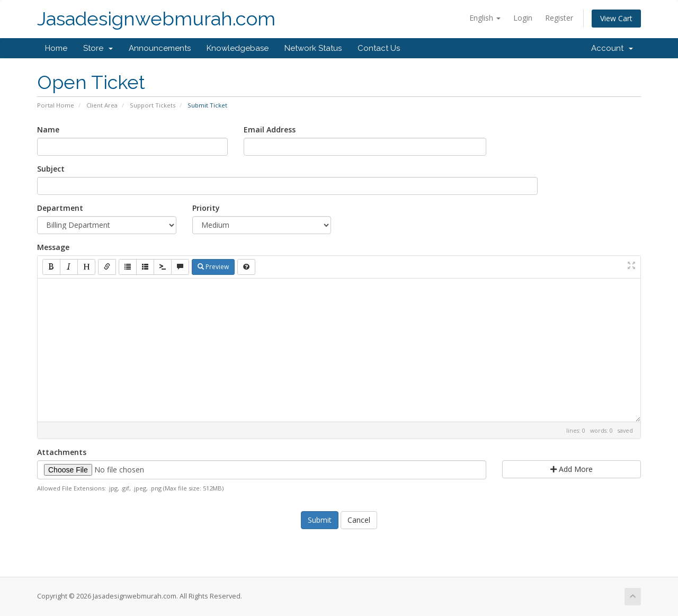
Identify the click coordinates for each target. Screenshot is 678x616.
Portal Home (56, 105)
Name (48, 130)
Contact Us (379, 48)
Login (523, 18)
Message (53, 247)
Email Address (270, 130)
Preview (213, 267)
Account (612, 48)
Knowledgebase (238, 48)
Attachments (62, 452)
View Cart (616, 18)
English (485, 18)
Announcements (160, 48)
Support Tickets (153, 105)
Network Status (313, 48)
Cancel (359, 520)
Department (60, 208)
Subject (51, 169)
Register (559, 18)
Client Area (102, 105)
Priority (206, 208)
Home (56, 48)
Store (98, 48)
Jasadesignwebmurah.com (156, 19)
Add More (572, 469)
